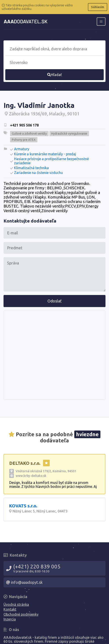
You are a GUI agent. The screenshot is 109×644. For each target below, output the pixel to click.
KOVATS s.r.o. (23, 506)
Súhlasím (98, 7)
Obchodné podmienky (21, 614)
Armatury (22, 149)
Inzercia (10, 619)
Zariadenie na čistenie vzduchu (38, 173)
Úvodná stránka (16, 604)
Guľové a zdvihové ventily (29, 134)
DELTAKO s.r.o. (25, 463)
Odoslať (54, 301)
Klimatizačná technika (31, 168)
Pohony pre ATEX (24, 140)
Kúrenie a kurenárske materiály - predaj (45, 154)
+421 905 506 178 (24, 125)
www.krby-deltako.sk (31, 476)
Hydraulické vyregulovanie (69, 134)
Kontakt (10, 609)
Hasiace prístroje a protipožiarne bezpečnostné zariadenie (51, 161)
